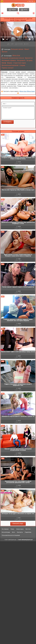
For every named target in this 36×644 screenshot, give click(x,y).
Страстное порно (20, 63)
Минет (27, 49)
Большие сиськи (17, 49)
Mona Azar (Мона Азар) (27, 91)
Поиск (12, 529)
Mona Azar (16, 56)
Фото (13, 532)
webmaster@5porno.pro (27, 540)
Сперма (22, 65)
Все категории (6, 532)
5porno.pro (14, 540)
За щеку (29, 60)
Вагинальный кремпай (10, 65)
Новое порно (20, 529)
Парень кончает (8, 68)
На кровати (21, 60)
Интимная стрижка (9, 60)
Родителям (28, 532)
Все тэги (28, 529)
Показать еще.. (18, 524)
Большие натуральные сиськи (13, 58)
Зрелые (5, 52)
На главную (5, 529)
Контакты (20, 532)
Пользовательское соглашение (11, 535)
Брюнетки (29, 58)
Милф (4, 63)
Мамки (10, 63)
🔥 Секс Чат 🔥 (31, 1)
